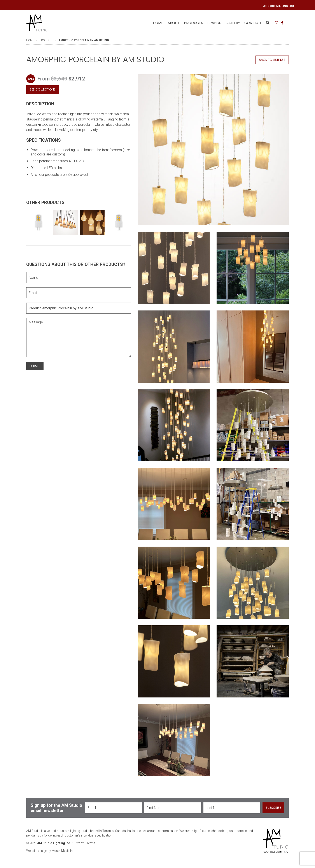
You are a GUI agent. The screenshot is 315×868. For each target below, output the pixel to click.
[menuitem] (158, 23)
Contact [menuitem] (253, 23)
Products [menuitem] (193, 23)
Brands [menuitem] (214, 23)
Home (158, 23)
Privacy (79, 843)
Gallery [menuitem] (233, 23)
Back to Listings (272, 60)
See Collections (43, 89)
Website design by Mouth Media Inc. (51, 851)
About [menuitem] (174, 23)
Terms (91, 843)
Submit (35, 366)
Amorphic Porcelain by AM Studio (84, 40)
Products (46, 40)
